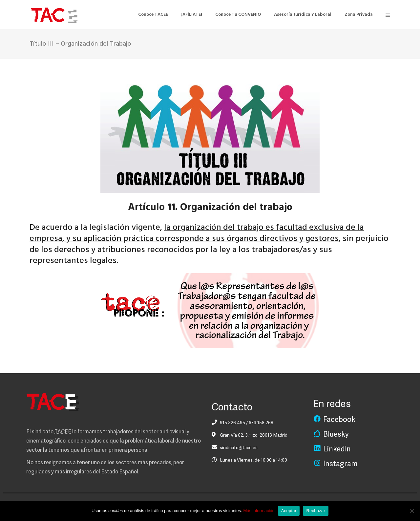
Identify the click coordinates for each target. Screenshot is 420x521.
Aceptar (289, 511)
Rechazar (316, 511)
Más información (259, 511)
